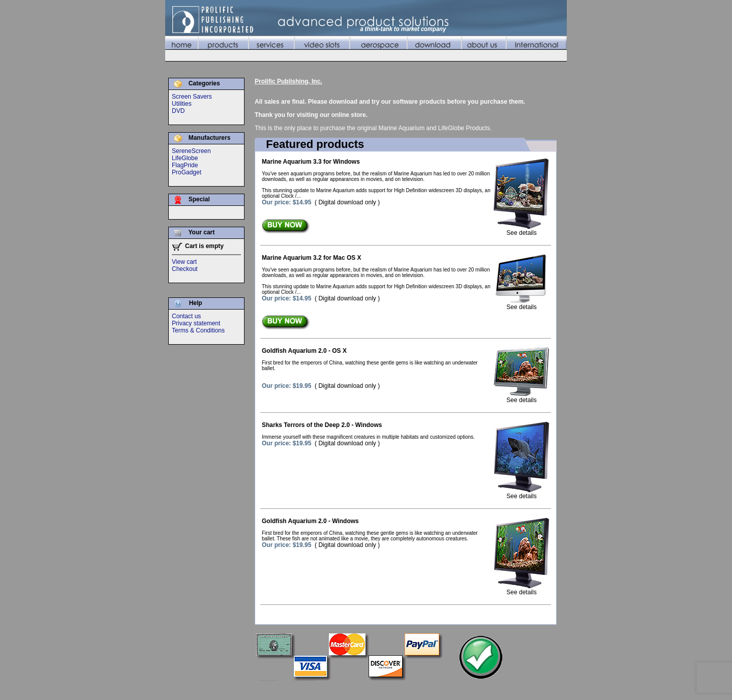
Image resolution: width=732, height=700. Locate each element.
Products (344, 689)
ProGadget (187, 172)
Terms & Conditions (198, 330)
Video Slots (409, 689)
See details (522, 230)
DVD (178, 111)
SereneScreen (191, 151)
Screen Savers (192, 97)
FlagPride (185, 165)
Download (480, 689)
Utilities (182, 104)
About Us (512, 689)
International (548, 689)
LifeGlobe (185, 158)
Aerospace (445, 689)
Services (375, 689)
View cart (184, 262)
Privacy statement (196, 323)
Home (318, 689)
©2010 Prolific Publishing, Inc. (206, 689)
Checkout (185, 269)
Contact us (186, 316)
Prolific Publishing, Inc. (288, 81)
